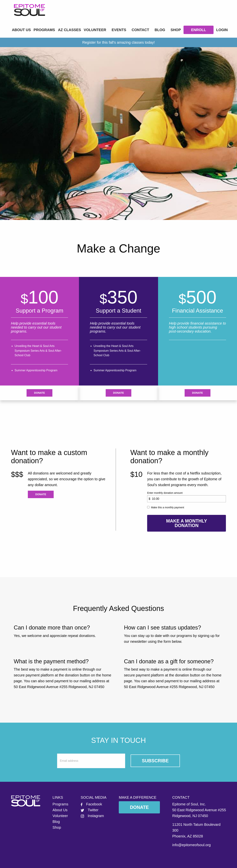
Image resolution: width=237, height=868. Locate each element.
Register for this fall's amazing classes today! (118, 42)
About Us (21, 30)
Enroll (198, 30)
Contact (140, 30)
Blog (160, 30)
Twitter (90, 810)
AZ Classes (70, 30)
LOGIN (222, 30)
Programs (44, 30)
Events (119, 30)
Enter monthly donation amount (165, 493)
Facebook (91, 804)
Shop (176, 30)
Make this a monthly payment (168, 507)
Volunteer (95, 30)
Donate (39, 393)
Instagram (92, 816)
